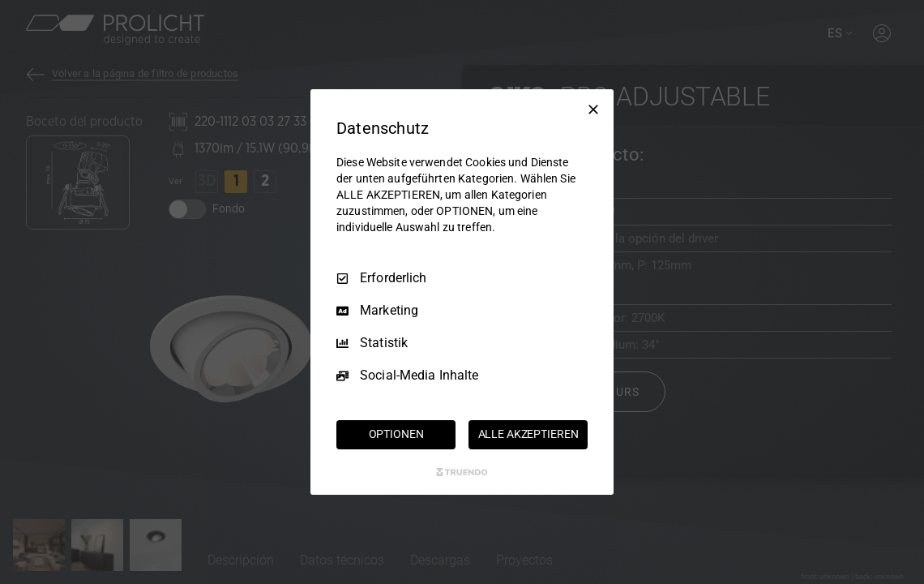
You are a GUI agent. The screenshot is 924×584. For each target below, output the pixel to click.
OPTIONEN (396, 434)
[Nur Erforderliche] (593, 109)
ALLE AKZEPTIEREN (528, 434)
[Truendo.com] (462, 472)
